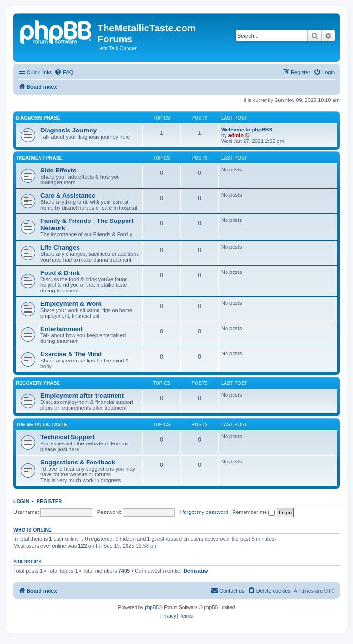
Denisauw (196, 571)
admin (236, 135)
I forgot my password (204, 512)
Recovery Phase (38, 383)
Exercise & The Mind (71, 354)
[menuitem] (64, 72)
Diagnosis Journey (69, 130)
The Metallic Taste (41, 425)
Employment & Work (71, 304)
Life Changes (60, 247)
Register (49, 501)
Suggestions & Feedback (78, 462)
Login (21, 501)
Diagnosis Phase (38, 118)
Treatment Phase (39, 158)
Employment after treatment (82, 396)
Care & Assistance (68, 196)
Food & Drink (60, 273)
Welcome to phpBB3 (247, 130)
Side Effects (59, 170)
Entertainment (62, 329)
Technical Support (68, 437)
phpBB (152, 608)
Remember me (253, 512)
